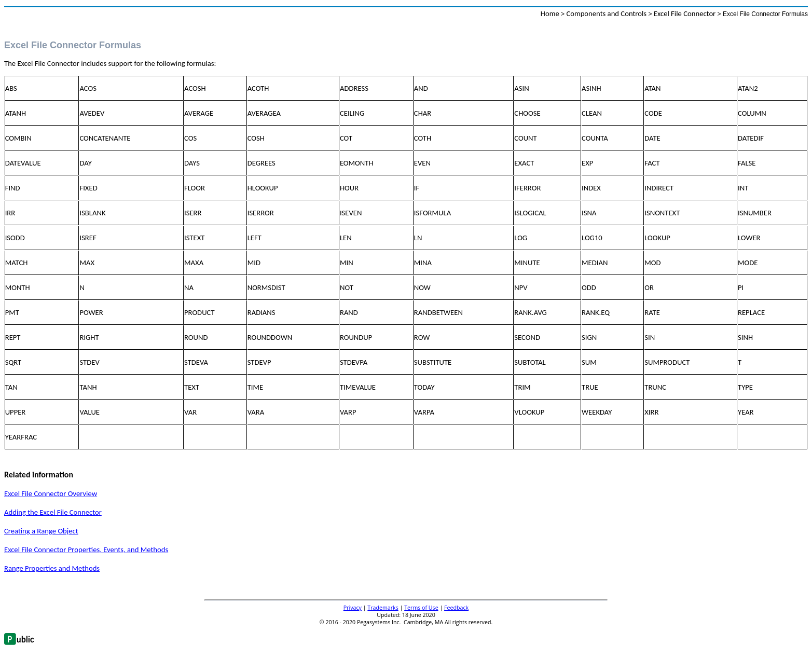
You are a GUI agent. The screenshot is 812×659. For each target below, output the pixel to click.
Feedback (456, 608)
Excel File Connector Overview (51, 493)
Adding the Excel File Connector (53, 512)
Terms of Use (421, 608)
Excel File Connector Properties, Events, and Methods (86, 550)
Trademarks (383, 608)
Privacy (353, 608)
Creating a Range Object (41, 531)
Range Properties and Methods (52, 568)
